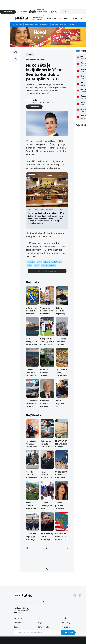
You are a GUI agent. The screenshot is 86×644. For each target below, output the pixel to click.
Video (75, 18)
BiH (60, 18)
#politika (31, 262)
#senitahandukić (48, 265)
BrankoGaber (42, 12)
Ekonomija (67, 623)
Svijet (40, 623)
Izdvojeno (52, 18)
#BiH (39, 262)
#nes (37, 265)
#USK (30, 265)
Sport (16, 627)
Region (67, 18)
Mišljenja (18, 623)
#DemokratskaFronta (53, 262)
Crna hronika (44, 627)
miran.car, (41, 10)
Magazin (66, 627)
